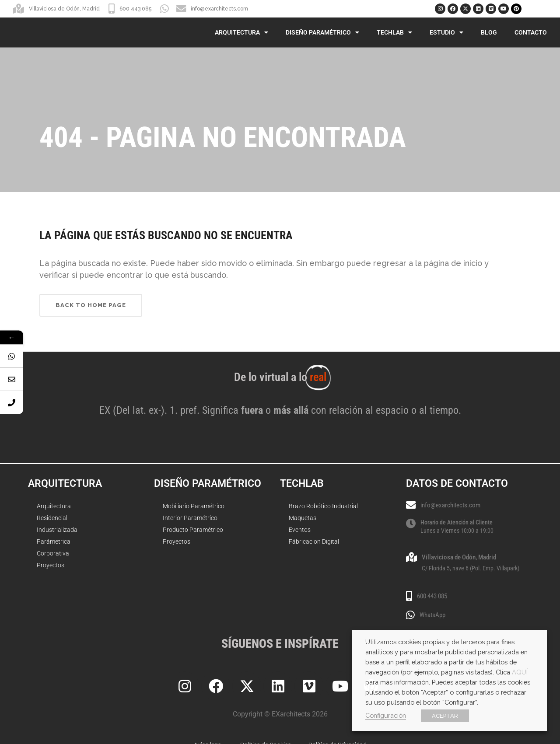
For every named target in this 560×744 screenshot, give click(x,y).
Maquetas (303, 518)
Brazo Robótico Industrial (323, 506)
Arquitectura (241, 32)
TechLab (394, 32)
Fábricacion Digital (314, 541)
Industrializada (57, 530)
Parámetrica (54, 541)
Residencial (52, 518)
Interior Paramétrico (190, 518)
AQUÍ (520, 672)
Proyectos (51, 565)
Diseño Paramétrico (322, 32)
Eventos (300, 530)
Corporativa (53, 553)
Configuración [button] (386, 715)
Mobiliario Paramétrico (194, 506)
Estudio (446, 32)
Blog (489, 32)
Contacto (531, 32)
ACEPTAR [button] (445, 716)
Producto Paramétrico (193, 530)
